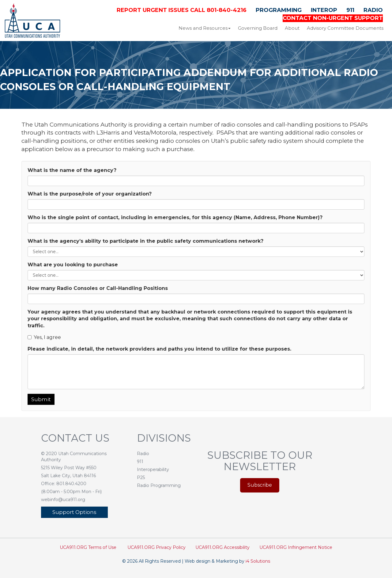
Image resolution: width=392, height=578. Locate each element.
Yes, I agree (44, 337)
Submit (41, 399)
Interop (324, 10)
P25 (141, 477)
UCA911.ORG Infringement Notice (296, 547)
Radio (373, 10)
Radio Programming (159, 485)
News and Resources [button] (205, 28)
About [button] (292, 28)
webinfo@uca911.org (63, 500)
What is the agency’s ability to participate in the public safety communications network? (145, 241)
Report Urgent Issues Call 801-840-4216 (182, 10)
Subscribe (260, 485)
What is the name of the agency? (72, 170)
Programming (279, 10)
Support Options (74, 512)
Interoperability (153, 470)
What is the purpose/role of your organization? (90, 194)
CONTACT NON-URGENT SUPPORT (333, 18)
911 (350, 10)
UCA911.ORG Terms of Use (88, 547)
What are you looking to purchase (73, 265)
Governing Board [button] (258, 28)
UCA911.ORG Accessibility (222, 547)
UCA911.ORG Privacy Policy (156, 547)
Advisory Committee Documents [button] (345, 28)
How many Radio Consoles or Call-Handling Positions (98, 288)
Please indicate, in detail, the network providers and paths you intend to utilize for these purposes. (159, 349)
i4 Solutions (258, 561)
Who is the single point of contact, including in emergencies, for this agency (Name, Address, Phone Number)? (175, 217)
